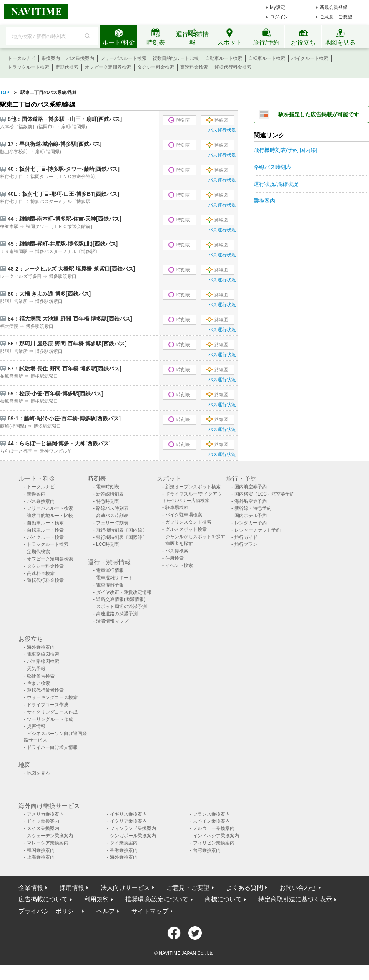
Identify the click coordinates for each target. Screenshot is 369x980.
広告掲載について (43, 899)
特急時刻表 (108, 501)
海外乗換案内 (41, 647)
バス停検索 (177, 551)
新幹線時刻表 (110, 494)
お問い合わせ (298, 888)
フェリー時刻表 (112, 523)
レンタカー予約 (251, 523)
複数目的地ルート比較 (176, 58)
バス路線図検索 (43, 661)
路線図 (217, 120)
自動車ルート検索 (224, 58)
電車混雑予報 (110, 585)
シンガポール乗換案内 (133, 836)
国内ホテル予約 (251, 516)
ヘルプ (106, 911)
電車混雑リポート (115, 578)
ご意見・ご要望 (336, 17)
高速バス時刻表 (112, 516)
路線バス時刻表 (273, 167)
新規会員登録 (334, 7)
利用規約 (96, 899)
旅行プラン (246, 544)
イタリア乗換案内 (128, 821)
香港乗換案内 (124, 850)
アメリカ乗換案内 (45, 814)
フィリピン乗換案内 (214, 843)
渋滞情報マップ (112, 621)
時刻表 (179, 120)
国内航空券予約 (251, 487)
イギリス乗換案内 (128, 814)
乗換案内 (51, 58)
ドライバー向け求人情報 (52, 747)
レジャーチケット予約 (258, 530)
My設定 (278, 7)
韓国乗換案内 (41, 850)
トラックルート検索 (28, 67)
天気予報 (36, 669)
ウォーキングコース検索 (52, 697)
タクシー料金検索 (156, 67)
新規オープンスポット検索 (193, 487)
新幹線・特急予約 (253, 508)
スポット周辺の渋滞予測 (121, 607)
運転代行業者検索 (45, 690)
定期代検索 (67, 67)
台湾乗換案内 (207, 850)
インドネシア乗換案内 (216, 836)
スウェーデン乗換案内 (50, 836)
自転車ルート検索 (267, 58)
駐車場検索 (177, 507)
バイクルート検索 (310, 58)
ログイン (279, 17)
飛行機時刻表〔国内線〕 (121, 530)
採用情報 (72, 888)
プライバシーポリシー (49, 911)
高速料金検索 (194, 67)
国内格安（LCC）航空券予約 (264, 494)
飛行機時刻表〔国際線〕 (121, 537)
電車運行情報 (110, 570)
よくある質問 (244, 888)
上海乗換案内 (41, 857)
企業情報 (31, 888)
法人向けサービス (125, 888)
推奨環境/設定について (157, 899)
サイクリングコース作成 (52, 712)
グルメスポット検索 (186, 529)
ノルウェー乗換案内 (214, 828)
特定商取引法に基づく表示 (295, 899)
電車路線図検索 (43, 654)
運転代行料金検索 (233, 67)
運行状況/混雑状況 (276, 184)
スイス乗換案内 (43, 828)
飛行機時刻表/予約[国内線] (286, 150)
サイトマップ (150, 911)
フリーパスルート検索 (123, 58)
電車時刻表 (108, 487)
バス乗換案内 (80, 58)
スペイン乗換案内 (211, 821)
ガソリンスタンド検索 (188, 522)
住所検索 (175, 558)
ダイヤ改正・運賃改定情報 (124, 592)
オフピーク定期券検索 (108, 67)
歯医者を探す (179, 544)
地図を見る (38, 773)
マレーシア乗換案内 (48, 843)
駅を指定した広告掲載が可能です (319, 114)
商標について (223, 899)
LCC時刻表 (108, 544)
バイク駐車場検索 (184, 515)
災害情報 (36, 726)
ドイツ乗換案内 (43, 821)
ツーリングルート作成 (50, 719)
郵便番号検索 (41, 676)
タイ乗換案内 (124, 843)
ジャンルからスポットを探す (195, 537)
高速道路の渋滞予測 (117, 614)
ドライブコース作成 (48, 705)
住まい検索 (38, 683)
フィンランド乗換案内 (133, 828)
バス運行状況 (222, 130)
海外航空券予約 (251, 501)
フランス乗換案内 (211, 814)
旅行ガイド (246, 537)
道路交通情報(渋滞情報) (121, 599)
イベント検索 (179, 565)
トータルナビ (22, 58)
